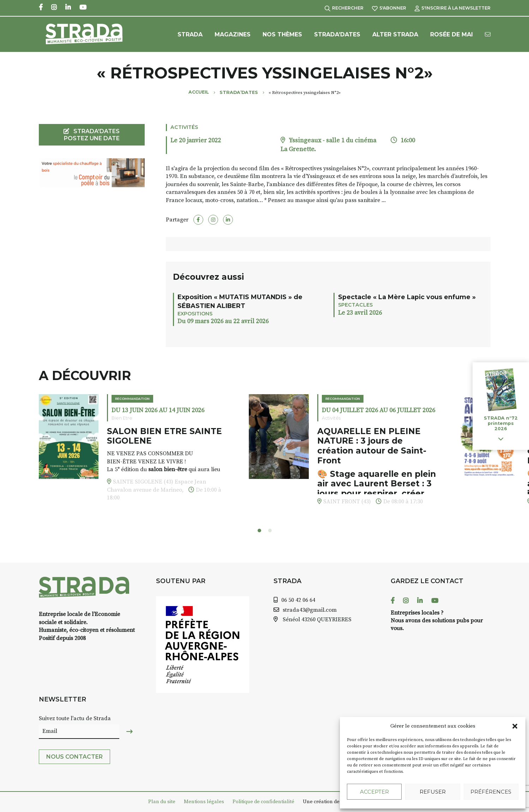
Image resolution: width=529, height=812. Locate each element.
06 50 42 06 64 (298, 600)
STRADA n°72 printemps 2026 (501, 423)
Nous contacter (74, 757)
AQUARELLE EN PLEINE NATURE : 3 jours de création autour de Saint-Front (372, 446)
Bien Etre (122, 418)
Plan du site (162, 802)
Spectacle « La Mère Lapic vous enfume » (407, 297)
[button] (515, 726)
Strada (190, 34)
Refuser (433, 792)
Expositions (195, 314)
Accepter (374, 792)
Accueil (199, 92)
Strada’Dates (337, 34)
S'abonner (389, 8)
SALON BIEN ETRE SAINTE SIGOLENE (164, 436)
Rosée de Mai (452, 34)
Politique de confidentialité (263, 802)
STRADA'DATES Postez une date (92, 135)
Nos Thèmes (282, 34)
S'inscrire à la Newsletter (453, 8)
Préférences (491, 792)
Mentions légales (204, 802)
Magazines (233, 34)
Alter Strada (395, 34)
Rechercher (344, 8)
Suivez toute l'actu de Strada (75, 718)
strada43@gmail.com (310, 610)
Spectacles (355, 305)
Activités (184, 127)
